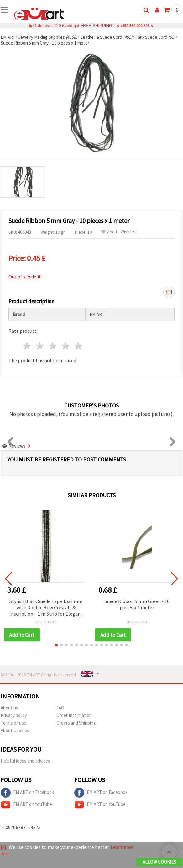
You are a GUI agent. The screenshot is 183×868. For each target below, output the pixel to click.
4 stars (66, 346)
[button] (56, 645)
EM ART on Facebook (27, 793)
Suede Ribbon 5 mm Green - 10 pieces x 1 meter (137, 604)
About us (9, 708)
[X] (4, 847)
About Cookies (15, 731)
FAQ (60, 708)
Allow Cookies (159, 862)
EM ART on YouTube (26, 805)
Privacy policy (14, 716)
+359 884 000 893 (135, 26)
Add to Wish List (119, 232)
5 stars (78, 346)
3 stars (53, 346)
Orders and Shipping (76, 723)
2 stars (40, 346)
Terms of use (13, 723)
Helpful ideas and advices (25, 761)
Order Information (74, 716)
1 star (27, 346)
